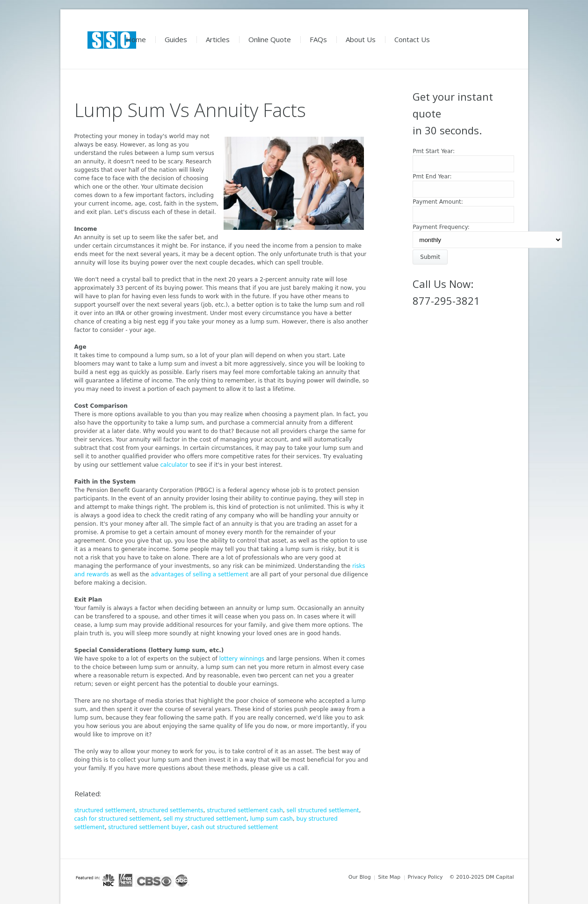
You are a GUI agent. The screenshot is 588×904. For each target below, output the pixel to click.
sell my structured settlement (205, 819)
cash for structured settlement (117, 819)
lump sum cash (272, 819)
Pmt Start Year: (434, 151)
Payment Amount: (438, 202)
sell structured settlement (323, 810)
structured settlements (171, 810)
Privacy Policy (425, 877)
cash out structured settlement (234, 827)
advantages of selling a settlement (200, 574)
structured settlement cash (245, 810)
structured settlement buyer (148, 827)
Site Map (389, 877)
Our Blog (360, 877)
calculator (174, 465)
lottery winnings (242, 659)
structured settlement (105, 810)
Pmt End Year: (432, 176)
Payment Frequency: (441, 227)
